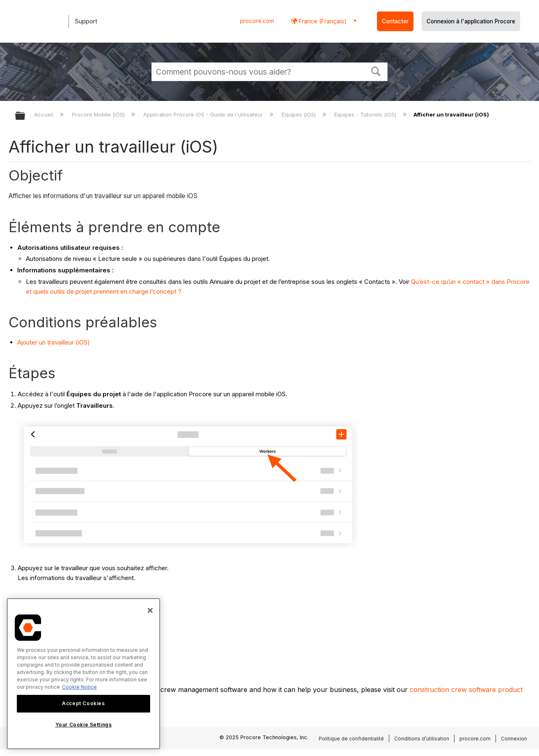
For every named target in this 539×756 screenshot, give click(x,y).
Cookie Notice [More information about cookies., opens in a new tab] (79, 687)
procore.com (257, 21)
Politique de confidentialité (351, 739)
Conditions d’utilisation (422, 739)
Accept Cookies (83, 703)
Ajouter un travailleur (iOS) (54, 342)
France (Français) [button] (322, 21)
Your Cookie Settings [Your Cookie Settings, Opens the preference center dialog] (84, 725)
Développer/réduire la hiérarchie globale (25, 116)
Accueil (45, 114)
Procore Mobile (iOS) (99, 114)
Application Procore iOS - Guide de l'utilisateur (204, 114)
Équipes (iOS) (300, 114)
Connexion (514, 739)
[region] (83, 674)
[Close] (150, 610)
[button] (376, 71)
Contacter (395, 21)
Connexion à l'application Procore (471, 21)
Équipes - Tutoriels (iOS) (366, 114)
